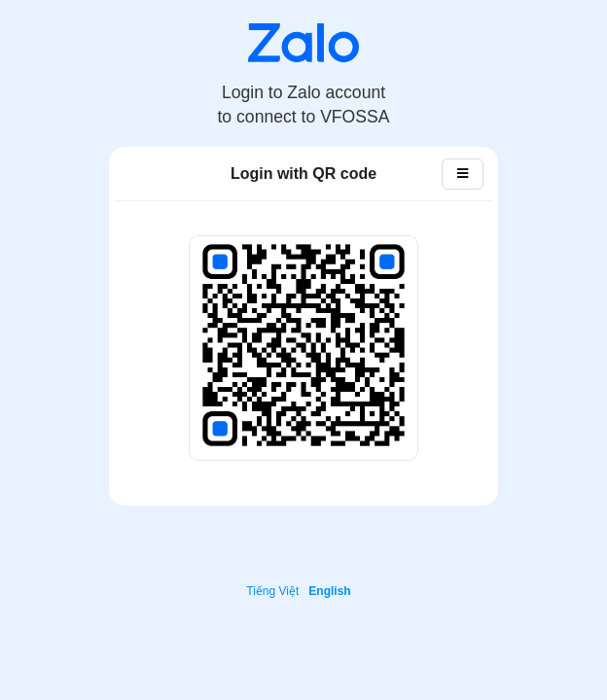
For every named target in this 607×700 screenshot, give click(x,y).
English (329, 591)
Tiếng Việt (272, 591)
